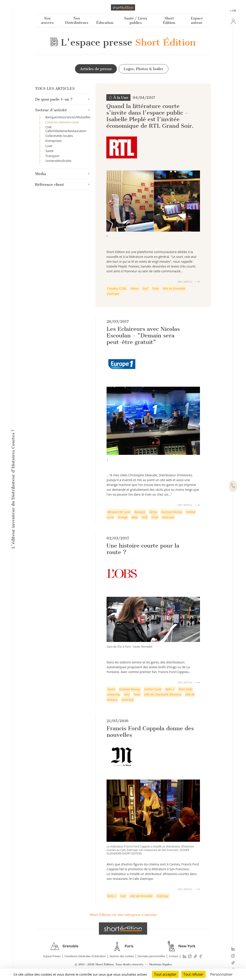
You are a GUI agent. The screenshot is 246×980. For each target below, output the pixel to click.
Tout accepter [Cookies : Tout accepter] (165, 974)
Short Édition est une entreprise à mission (123, 915)
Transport (52, 156)
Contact (174, 956)
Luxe (49, 146)
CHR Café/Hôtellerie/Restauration (66, 129)
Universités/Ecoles (58, 161)
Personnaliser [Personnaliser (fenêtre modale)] (221, 974)
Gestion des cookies (122, 956)
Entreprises (53, 141)
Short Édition (169, 20)
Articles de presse (96, 69)
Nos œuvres (47, 20)
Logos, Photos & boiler (144, 69)
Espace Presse (52, 956)
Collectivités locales (59, 136)
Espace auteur (197, 20)
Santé (49, 151)
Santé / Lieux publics (136, 20)
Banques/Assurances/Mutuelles (67, 117)
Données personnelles (151, 956)
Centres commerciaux (62, 122)
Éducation (105, 23)
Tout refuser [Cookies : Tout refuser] (193, 974)
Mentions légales (160, 965)
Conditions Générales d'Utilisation (85, 956)
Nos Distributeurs (77, 20)
